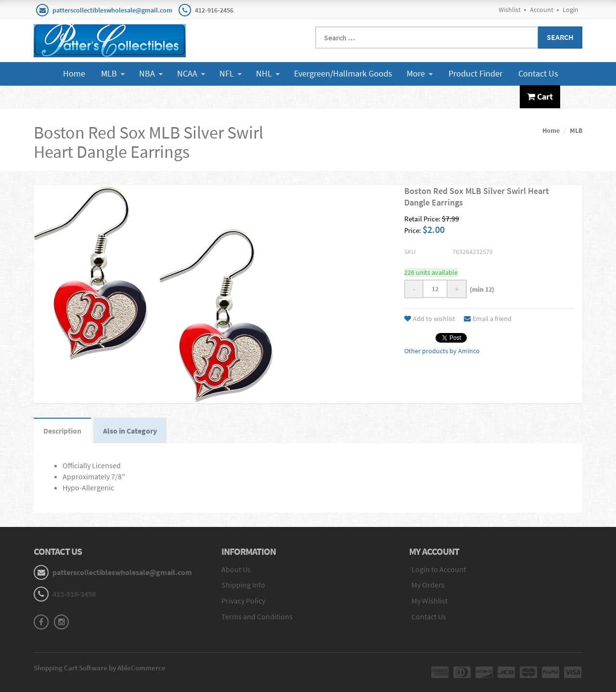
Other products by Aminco (442, 351)
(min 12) (481, 289)
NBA (151, 73)
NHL (268, 73)
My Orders (428, 585)
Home (74, 73)
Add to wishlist (430, 319)
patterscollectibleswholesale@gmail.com (112, 10)
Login (571, 10)
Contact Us (538, 73)
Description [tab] (62, 431)
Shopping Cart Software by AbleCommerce (100, 668)
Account (542, 10)
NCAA (191, 73)
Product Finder (475, 73)
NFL (231, 73)
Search (560, 37)
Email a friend (488, 319)
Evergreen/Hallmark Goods (343, 73)
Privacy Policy (243, 601)
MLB (113, 73)
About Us (236, 569)
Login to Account (439, 569)
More (420, 73)
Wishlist (510, 10)
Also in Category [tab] (130, 431)
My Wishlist (430, 601)
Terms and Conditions (257, 616)
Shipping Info (243, 585)
